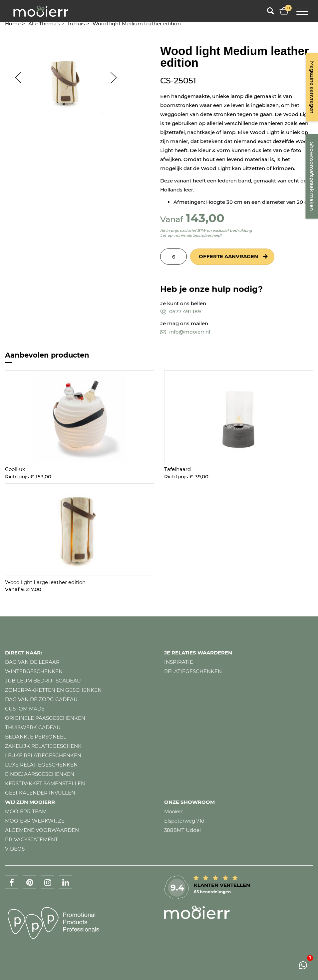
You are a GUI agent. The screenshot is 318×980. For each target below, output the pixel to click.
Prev (15, 78)
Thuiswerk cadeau (33, 727)
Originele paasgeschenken (45, 718)
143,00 (205, 218)
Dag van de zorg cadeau (41, 699)
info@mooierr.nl (185, 332)
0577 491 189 (180, 311)
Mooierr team (26, 811)
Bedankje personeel (36, 737)
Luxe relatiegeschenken (41, 765)
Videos (15, 849)
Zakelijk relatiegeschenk (43, 746)
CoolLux (15, 469)
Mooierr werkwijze (35, 821)
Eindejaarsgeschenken (40, 774)
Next (117, 78)
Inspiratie (179, 662)
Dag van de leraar (32, 662)
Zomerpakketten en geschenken (53, 690)
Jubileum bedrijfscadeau (43, 681)
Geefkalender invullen (40, 793)
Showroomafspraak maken (312, 176)
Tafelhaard (177, 469)
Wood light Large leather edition (45, 582)
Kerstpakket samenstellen (45, 783)
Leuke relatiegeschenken (43, 755)
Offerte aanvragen (228, 256)
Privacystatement (31, 839)
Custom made (25, 709)
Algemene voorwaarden (42, 830)
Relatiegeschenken (193, 671)
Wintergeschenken (34, 671)
